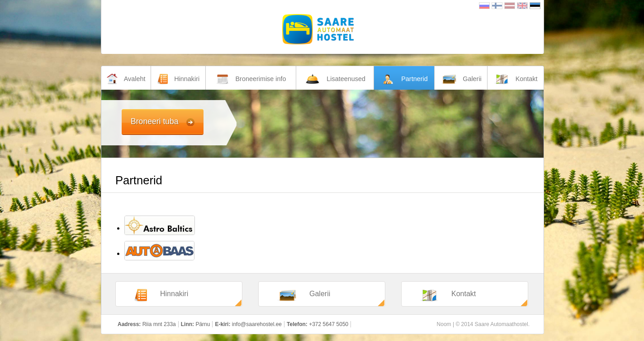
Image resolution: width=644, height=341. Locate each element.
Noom (444, 324)
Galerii (303, 295)
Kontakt (448, 295)
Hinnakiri (161, 295)
